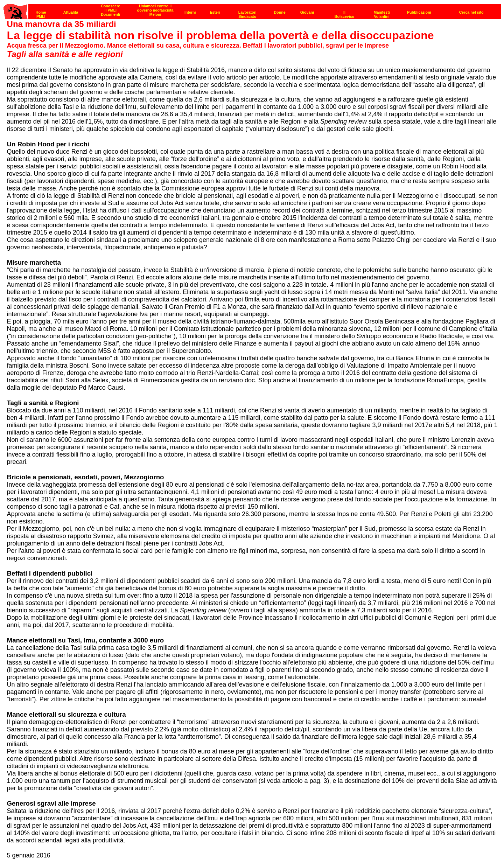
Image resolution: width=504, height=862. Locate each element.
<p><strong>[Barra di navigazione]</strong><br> (252, 10)
